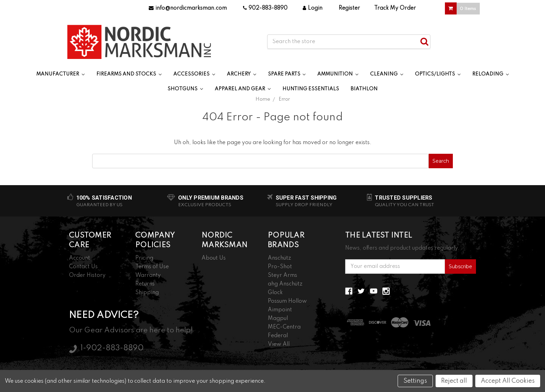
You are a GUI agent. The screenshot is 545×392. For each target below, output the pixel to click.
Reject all (454, 381)
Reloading (490, 74)
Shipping (147, 293)
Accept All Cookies (508, 381)
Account (80, 258)
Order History (87, 275)
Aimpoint (280, 310)
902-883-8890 (265, 8)
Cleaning (387, 74)
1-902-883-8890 (112, 348)
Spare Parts (287, 74)
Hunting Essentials (311, 89)
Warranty (148, 275)
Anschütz (279, 258)
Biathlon (364, 89)
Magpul (278, 319)
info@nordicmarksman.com (188, 8)
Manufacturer (60, 74)
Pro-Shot (280, 267)
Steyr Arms (283, 275)
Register (349, 8)
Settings (415, 381)
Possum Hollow (287, 301)
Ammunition (338, 74)
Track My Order (395, 8)
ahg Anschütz (285, 284)
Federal (278, 336)
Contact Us (83, 267)
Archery (241, 74)
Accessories (194, 74)
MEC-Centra (284, 327)
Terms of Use (152, 267)
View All (279, 344)
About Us (214, 258)
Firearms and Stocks (129, 74)
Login (313, 8)
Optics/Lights (438, 74)
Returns (145, 284)
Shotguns (185, 89)
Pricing (144, 258)
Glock (275, 293)
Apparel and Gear (243, 89)
